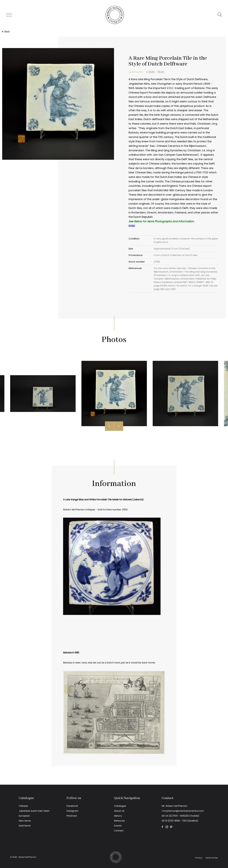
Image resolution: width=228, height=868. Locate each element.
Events (118, 826)
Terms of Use (212, 858)
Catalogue (120, 806)
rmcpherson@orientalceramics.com (183, 811)
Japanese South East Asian (34, 811)
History (118, 816)
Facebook (72, 806)
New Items (25, 821)
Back (6, 32)
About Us (119, 811)
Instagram (72, 811)
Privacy (199, 858)
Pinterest (72, 816)
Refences (119, 821)
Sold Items (25, 826)
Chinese (23, 806)
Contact (119, 831)
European (24, 816)
